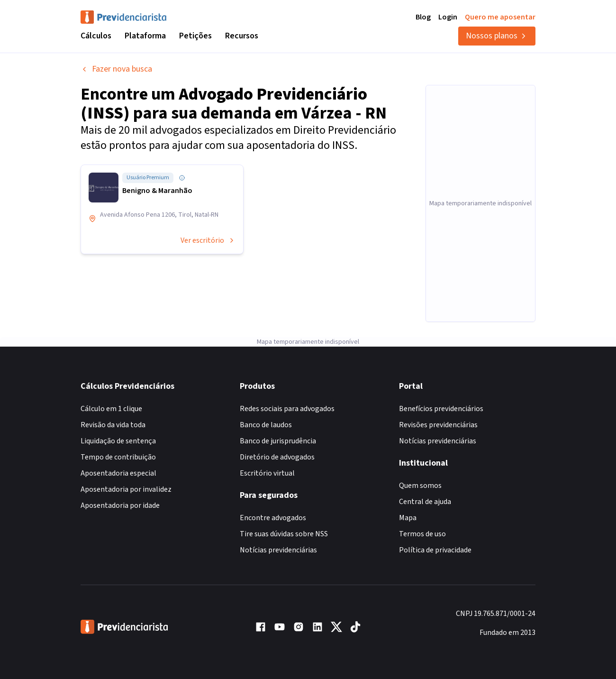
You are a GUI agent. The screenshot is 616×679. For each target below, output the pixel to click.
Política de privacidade (435, 550)
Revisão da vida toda (113, 425)
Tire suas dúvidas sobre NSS (284, 534)
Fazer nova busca (116, 69)
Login (448, 17)
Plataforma (145, 36)
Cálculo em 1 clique (111, 409)
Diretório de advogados (277, 457)
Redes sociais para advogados (287, 409)
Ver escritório (208, 240)
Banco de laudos (266, 425)
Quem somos (420, 486)
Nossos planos (497, 36)
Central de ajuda (425, 502)
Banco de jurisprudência (278, 441)
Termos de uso (422, 534)
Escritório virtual (267, 473)
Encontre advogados (273, 518)
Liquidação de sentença (118, 441)
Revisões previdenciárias (438, 425)
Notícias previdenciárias (278, 550)
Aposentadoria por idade (120, 505)
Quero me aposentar (500, 17)
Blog (423, 17)
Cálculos (96, 36)
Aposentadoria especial (118, 473)
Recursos (242, 36)
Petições (195, 36)
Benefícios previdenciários (441, 409)
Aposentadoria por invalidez (126, 489)
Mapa (408, 518)
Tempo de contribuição (118, 457)
